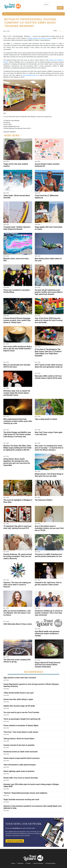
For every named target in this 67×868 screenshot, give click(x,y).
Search (60, 8)
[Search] (53, 4)
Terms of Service (38, 863)
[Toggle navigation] (6, 14)
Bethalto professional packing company (40, 38)
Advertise (21, 863)
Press (13, 863)
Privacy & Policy (51, 863)
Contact (28, 863)
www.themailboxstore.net (30, 75)
